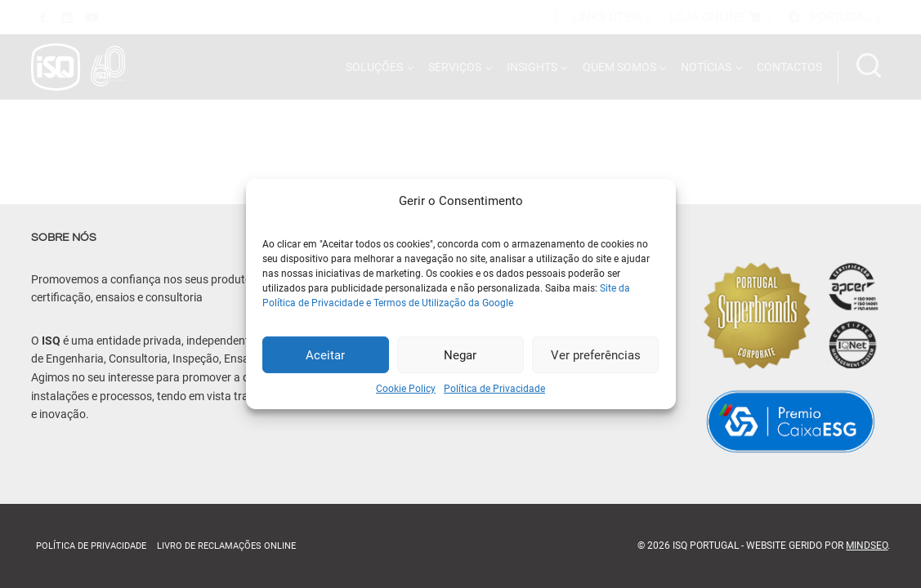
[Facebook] (43, 17)
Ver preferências (596, 354)
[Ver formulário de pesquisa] (869, 67)
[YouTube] (92, 17)
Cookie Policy (406, 389)
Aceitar (325, 354)
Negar (460, 354)
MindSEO (867, 546)
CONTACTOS (789, 67)
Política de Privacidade (494, 389)
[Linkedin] (68, 17)
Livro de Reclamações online (226, 546)
